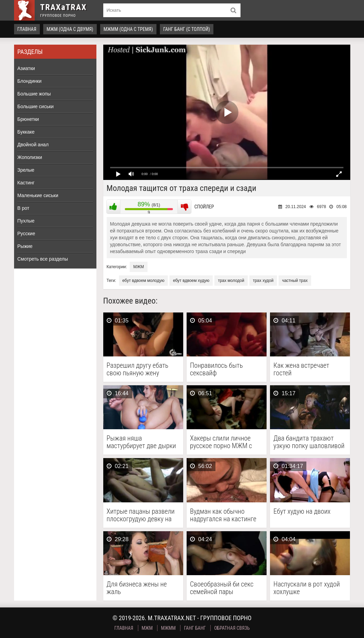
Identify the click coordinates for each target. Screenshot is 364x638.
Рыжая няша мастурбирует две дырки (141, 442)
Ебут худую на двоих (302, 511)
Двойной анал (33, 145)
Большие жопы (34, 94)
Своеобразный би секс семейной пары (222, 588)
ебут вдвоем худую (191, 281)
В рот (24, 208)
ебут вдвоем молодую (144, 281)
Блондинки (30, 81)
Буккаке (26, 132)
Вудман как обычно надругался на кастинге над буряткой (223, 515)
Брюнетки (28, 119)
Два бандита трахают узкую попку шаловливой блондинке (309, 442)
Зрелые (26, 170)
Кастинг (26, 183)
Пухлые (26, 221)
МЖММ (168, 628)
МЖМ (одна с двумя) (70, 29)
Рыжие (25, 246)
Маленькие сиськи (38, 195)
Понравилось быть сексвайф (216, 369)
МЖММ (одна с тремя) (128, 29)
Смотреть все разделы (43, 259)
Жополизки (30, 157)
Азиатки (26, 68)
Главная (27, 29)
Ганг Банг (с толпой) (187, 29)
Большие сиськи (36, 106)
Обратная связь (232, 628)
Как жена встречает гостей (301, 369)
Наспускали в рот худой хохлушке (307, 588)
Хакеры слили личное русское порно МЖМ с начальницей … (221, 442)
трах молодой (231, 281)
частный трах (295, 281)
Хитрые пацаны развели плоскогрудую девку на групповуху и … (141, 515)
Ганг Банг (195, 628)
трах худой (263, 281)
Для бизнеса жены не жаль (137, 588)
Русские (26, 233)
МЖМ (138, 267)
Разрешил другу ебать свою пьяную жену (138, 369)
